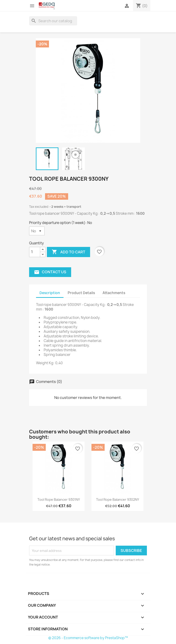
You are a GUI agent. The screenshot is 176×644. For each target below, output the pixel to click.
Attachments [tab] (114, 293)
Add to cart (68, 252)
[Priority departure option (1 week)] (37, 231)
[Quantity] (35, 252)
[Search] (53, 21)
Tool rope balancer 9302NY (118, 499)
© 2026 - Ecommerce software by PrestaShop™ (88, 638)
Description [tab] (50, 293)
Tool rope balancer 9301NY (59, 499)
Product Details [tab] (81, 293)
